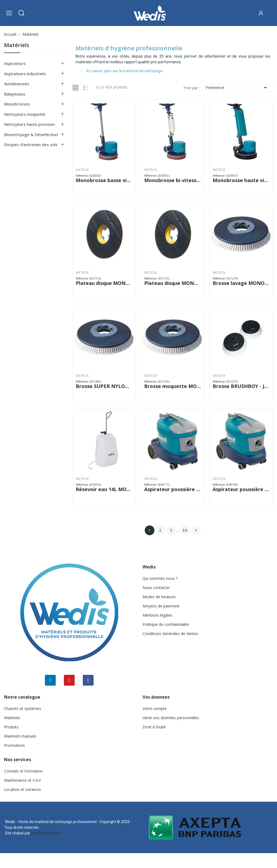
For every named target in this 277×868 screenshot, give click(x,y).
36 (185, 530)
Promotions (14, 745)
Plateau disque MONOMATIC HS (173, 283)
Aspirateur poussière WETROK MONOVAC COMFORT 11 (241, 489)
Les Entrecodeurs (46, 833)
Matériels (17, 46)
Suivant (196, 530)
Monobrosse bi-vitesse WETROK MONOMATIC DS (173, 180)
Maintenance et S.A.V (22, 780)
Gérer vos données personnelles (171, 718)
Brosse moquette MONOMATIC (173, 386)
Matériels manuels (20, 736)
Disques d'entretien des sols (31, 144)
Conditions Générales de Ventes (170, 634)
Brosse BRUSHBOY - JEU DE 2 (241, 386)
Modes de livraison (159, 597)
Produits (11, 727)
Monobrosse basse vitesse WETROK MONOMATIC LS (104, 180)
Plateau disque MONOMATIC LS (104, 283)
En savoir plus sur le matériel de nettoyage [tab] (122, 71)
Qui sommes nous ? (160, 578)
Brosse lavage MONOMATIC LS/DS (241, 283)
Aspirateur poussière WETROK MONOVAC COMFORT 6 (173, 489)
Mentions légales (157, 615)
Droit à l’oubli (154, 727)
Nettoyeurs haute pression (29, 124)
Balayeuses (15, 94)
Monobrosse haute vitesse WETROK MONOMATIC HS (241, 180)
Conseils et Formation (23, 771)
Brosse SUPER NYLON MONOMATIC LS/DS (104, 386)
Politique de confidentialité (166, 624)
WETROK (82, 170)
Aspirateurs (15, 63)
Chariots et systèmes (23, 708)
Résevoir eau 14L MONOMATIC (104, 489)
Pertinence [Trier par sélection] (237, 88)
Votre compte (155, 708)
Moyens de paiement (161, 606)
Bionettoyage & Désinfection (31, 134)
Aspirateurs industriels (25, 74)
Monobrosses (17, 104)
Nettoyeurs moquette (25, 114)
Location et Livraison (22, 789)
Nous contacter (156, 588)
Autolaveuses (17, 84)
